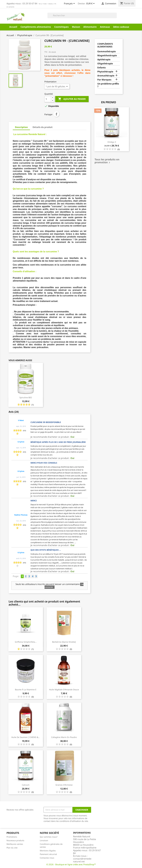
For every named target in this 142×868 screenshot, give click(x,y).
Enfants (102, 68)
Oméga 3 (112, 142)
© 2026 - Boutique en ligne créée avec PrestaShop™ (71, 864)
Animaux (105, 27)
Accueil (13, 27)
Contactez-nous (47, 858)
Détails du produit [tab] (43, 127)
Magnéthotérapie (107, 56)
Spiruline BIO (26, 397)
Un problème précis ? (108, 85)
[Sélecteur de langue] (70, 4)
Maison (76, 27)
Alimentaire (90, 27)
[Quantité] (48, 99)
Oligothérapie (105, 64)
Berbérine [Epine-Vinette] (64, 642)
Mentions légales (48, 851)
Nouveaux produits (15, 840)
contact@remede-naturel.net (82, 860)
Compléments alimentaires (36, 27)
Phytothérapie (105, 72)
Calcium (26, 785)
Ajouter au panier (72, 99)
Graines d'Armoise (64, 785)
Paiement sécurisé (48, 854)
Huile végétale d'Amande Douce (64, 690)
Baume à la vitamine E (26, 690)
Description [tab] (21, 127)
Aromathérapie (106, 76)
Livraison (44, 840)
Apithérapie (104, 60)
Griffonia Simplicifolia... (26, 642)
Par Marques (104, 80)
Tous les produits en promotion (107, 161)
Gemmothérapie (107, 51)
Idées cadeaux (121, 27)
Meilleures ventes (15, 844)
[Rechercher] (82, 15)
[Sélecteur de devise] (91, 4)
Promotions (12, 837)
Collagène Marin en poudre (64, 737)
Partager (56, 114)
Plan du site (12, 848)
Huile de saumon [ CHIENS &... (26, 737)
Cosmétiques (61, 27)
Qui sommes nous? (49, 837)
